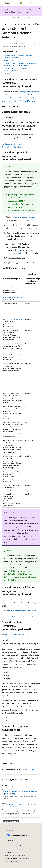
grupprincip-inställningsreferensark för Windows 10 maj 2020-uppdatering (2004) (22, 198)
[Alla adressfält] (4, 18)
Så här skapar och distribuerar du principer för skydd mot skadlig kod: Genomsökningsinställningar (21, 144)
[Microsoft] (21, 3)
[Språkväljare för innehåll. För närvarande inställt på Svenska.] (9, 830)
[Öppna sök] (31, 3)
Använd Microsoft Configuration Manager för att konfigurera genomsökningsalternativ (20, 64)
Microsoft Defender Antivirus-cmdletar (21, 617)
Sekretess (8, 852)
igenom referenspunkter (14, 319)
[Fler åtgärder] (38, 18)
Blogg (21, 849)
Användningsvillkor (11, 858)
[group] (21, 392)
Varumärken (24, 858)
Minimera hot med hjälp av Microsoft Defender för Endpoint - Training (19, 793)
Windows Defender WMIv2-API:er (17, 634)
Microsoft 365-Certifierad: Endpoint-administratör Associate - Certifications (19, 806)
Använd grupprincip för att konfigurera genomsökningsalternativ (17, 69)
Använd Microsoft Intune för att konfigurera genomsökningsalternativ (18, 57)
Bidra (29, 849)
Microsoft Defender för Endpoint (18, 18)
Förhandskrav (8, 60)
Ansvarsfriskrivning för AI (13, 846)
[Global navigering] (2, 3)
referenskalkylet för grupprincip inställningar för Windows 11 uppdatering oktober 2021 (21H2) (21, 207)
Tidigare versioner (10, 849)
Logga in (37, 3)
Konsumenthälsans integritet (14, 855)
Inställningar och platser (15, 253)
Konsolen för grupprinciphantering (25, 217)
